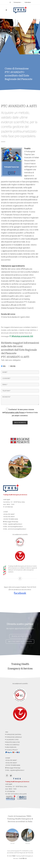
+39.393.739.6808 (8, 519)
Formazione (18, 2)
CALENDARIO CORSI (12, 740)
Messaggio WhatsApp (11, 522)
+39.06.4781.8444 (8, 517)
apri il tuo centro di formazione (20, 641)
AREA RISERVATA (11, 747)
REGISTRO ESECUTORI (12, 742)
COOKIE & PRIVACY (12, 750)
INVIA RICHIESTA (20, 423)
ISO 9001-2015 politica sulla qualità (16, 794)
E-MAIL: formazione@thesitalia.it (13, 527)
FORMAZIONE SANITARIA (13, 734)
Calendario (28, 2)
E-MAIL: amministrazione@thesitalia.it (15, 529)
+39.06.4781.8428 (8, 514)
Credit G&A (23, 858)
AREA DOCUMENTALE (12, 745)
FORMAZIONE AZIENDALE (13, 737)
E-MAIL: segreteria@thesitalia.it (13, 524)
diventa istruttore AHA (20, 636)
